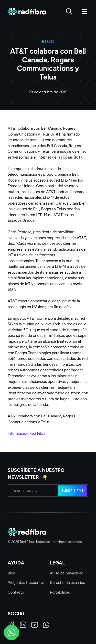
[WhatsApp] (46, 625)
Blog (12, 573)
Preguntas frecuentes (26, 583)
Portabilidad (60, 592)
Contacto (16, 592)
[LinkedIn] (23, 625)
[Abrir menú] (84, 12)
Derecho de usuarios (67, 583)
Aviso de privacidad (67, 573)
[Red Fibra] (27, 12)
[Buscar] (69, 12)
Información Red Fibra (27, 434)
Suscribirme (72, 491)
